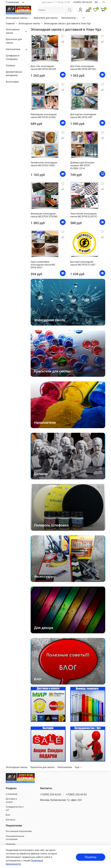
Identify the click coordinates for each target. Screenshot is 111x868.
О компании (12, 2)
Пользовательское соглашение (15, 838)
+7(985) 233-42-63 (76, 794)
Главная (10, 24)
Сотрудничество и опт (15, 808)
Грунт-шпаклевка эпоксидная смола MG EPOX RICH (43, 265)
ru (96, 2)
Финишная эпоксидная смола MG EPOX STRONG (44, 215)
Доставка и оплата (11, 801)
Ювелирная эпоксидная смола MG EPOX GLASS (44, 116)
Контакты (11, 820)
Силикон (10, 65)
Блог (8, 815)
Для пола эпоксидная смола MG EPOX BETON (83, 68)
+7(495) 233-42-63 (82, 2)
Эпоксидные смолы (18, 18)
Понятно (91, 857)
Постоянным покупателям (19, 831)
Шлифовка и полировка (13, 57)
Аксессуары (12, 82)
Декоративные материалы (14, 74)
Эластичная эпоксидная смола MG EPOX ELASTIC (84, 215)
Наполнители (70, 18)
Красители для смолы (46, 18)
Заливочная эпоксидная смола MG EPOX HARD (44, 164)
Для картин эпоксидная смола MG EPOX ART (83, 116)
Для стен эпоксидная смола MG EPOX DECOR (43, 68)
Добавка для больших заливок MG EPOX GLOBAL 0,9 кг (82, 165)
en (104, 2)
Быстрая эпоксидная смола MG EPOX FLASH (83, 263)
